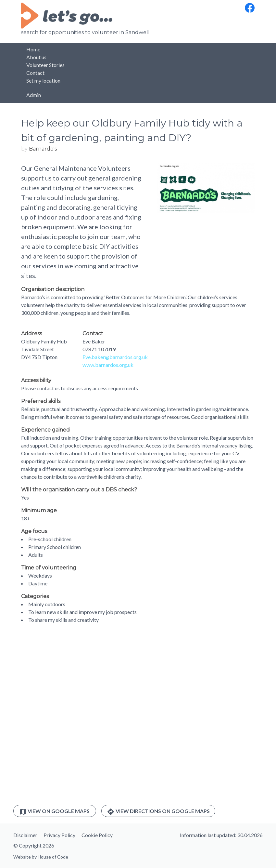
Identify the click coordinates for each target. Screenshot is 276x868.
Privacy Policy (59, 835)
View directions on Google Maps (158, 812)
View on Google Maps (55, 812)
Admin (34, 95)
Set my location (43, 80)
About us (36, 57)
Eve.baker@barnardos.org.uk (115, 357)
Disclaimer (25, 835)
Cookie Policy (97, 835)
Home (33, 49)
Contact (35, 73)
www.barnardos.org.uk (108, 365)
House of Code (53, 857)
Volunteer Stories (45, 65)
